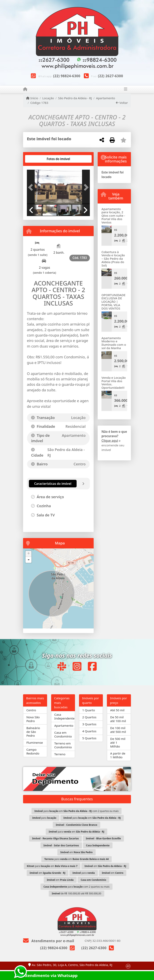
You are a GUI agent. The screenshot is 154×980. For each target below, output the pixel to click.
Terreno (60, 754)
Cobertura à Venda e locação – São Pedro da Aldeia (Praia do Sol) (113, 259)
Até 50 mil (117, 710)
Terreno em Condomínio (63, 745)
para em (92, 818)
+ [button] (29, 554)
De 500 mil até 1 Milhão (118, 743)
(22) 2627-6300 (110, 76)
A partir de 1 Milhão (118, 755)
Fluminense (34, 743)
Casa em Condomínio (63, 734)
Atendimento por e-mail (49, 941)
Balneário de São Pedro (33, 732)
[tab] (40, 159)
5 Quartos (89, 738)
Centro (31, 710)
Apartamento (106, 98)
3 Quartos (89, 724)
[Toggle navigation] (126, 89)
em (76, 852)
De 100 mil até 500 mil (118, 730)
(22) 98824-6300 (67, 76)
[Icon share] (62, 666)
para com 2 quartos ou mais (76, 887)
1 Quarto (89, 710)
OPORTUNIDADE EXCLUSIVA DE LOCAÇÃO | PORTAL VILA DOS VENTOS (113, 302)
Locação (48, 98)
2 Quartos (89, 717)
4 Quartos (89, 731)
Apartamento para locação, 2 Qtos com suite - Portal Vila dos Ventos (113, 216)
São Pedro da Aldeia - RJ (75, 98)
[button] (32, 187)
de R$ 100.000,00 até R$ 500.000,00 (76, 893)
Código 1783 (39, 103)
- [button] (28, 560)
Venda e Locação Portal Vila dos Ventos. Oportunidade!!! (114, 383)
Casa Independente (64, 716)
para (44, 818)
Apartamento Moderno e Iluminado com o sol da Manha (114, 343)
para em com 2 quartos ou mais (77, 811)
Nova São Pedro (33, 719)
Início (32, 98)
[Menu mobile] (25, 89)
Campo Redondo (33, 751)
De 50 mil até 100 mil (118, 719)
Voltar (122, 103)
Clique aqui (110, 441)
